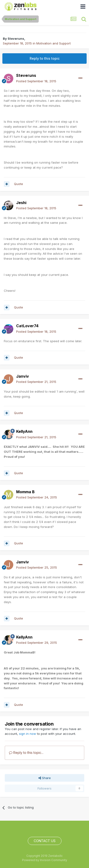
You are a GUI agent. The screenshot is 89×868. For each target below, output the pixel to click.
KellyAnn (24, 431)
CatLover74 (27, 326)
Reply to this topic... (26, 753)
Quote (19, 184)
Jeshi (21, 203)
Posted (36, 81)
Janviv (23, 376)
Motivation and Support (54, 43)
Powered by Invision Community (45, 860)
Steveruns (16, 39)
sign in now (28, 734)
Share (45, 778)
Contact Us (45, 841)
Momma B (25, 492)
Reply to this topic (45, 58)
